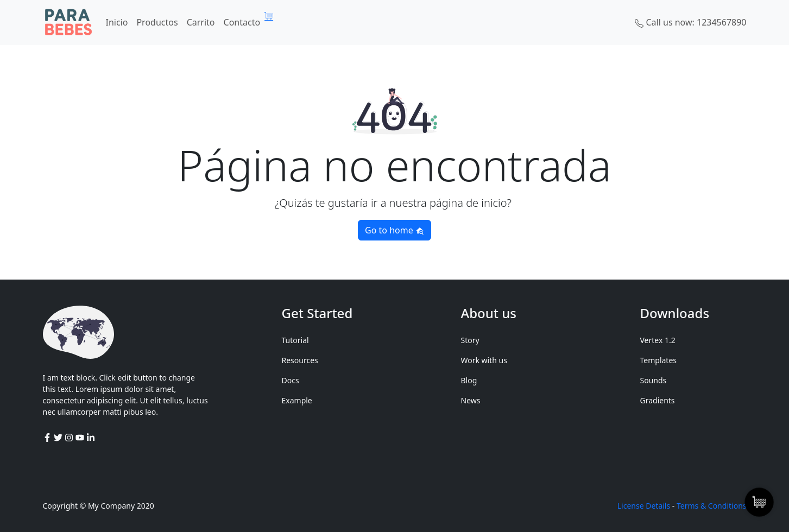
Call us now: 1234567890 (690, 22)
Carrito (201, 22)
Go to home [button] (394, 230)
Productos (157, 22)
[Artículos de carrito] (272, 16)
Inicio (117, 22)
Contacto (242, 22)
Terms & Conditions (712, 506)
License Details (644, 506)
